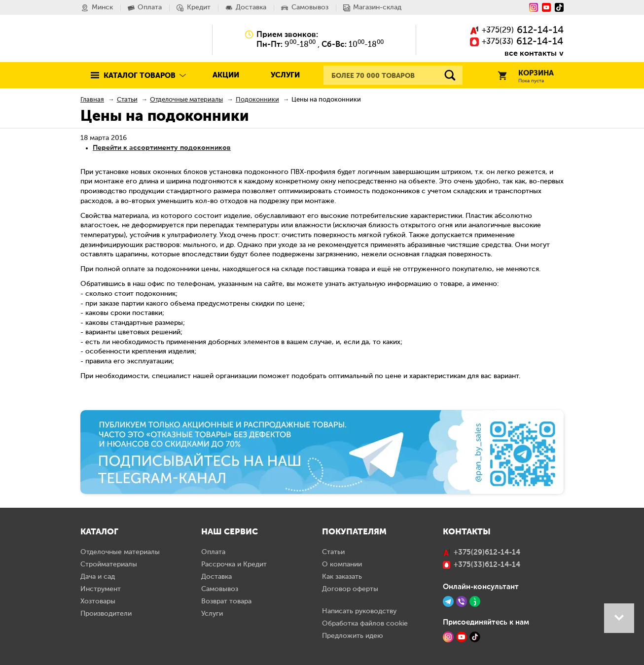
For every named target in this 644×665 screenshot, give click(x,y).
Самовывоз (220, 589)
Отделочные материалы (120, 552)
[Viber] (462, 601)
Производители (106, 614)
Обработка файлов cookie (365, 624)
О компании (342, 564)
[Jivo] (475, 601)
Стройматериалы (109, 564)
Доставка (216, 577)
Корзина (526, 77)
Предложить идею (353, 636)
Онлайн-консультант (481, 587)
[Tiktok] (559, 7)
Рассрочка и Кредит (234, 564)
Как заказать (342, 577)
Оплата (213, 552)
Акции (226, 75)
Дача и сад (98, 577)
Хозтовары (98, 601)
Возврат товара (226, 601)
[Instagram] (534, 7)
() (517, 31)
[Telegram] (448, 601)
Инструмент (101, 589)
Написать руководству (359, 611)
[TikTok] (475, 637)
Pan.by (124, 39)
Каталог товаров (140, 76)
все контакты (531, 53)
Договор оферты (350, 589)
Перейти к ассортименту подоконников (162, 148)
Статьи (333, 552)
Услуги (285, 75)
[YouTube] (546, 7)
